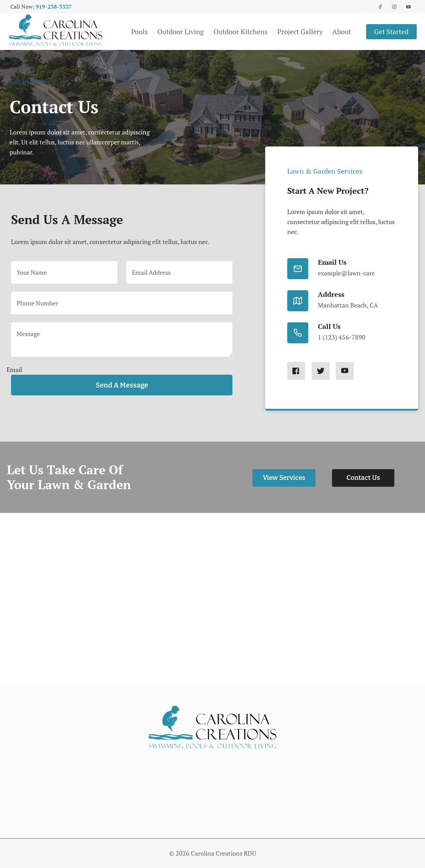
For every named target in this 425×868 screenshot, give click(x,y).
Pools (139, 32)
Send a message (120, 385)
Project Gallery (300, 32)
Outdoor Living (181, 32)
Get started (391, 32)
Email (14, 369)
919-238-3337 (54, 7)
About (342, 32)
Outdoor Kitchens (241, 32)
